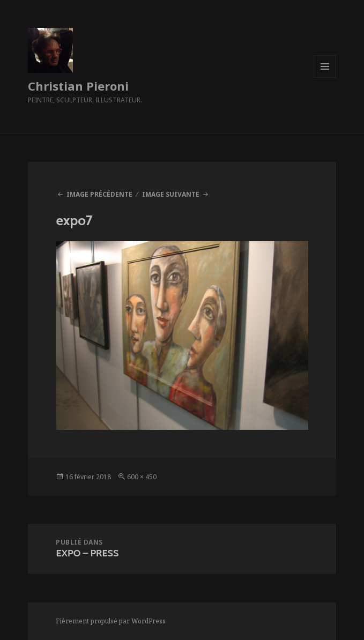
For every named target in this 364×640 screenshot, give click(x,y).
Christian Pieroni (78, 86)
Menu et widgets (325, 77)
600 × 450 (142, 477)
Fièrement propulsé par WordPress (111, 621)
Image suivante (171, 194)
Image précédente (99, 194)
